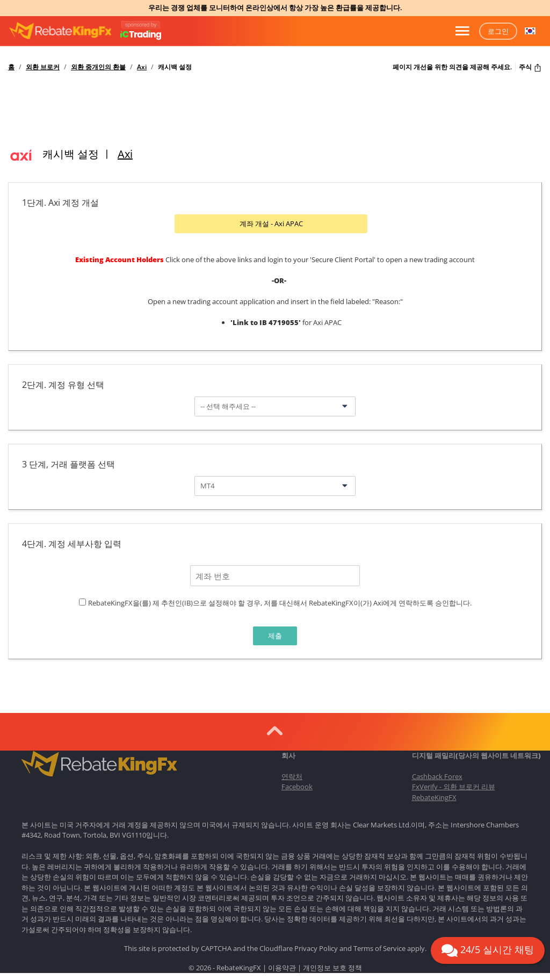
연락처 (292, 775)
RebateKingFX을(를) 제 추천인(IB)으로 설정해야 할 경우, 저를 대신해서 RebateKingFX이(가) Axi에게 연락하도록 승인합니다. (280, 601)
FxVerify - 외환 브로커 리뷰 (454, 785)
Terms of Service (379, 947)
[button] (530, 31)
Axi (142, 67)
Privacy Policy (316, 947)
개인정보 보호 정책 (332, 966)
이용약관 (282, 966)
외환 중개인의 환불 (98, 67)
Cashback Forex (437, 775)
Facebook (297, 785)
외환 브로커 (43, 67)
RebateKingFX (434, 796)
